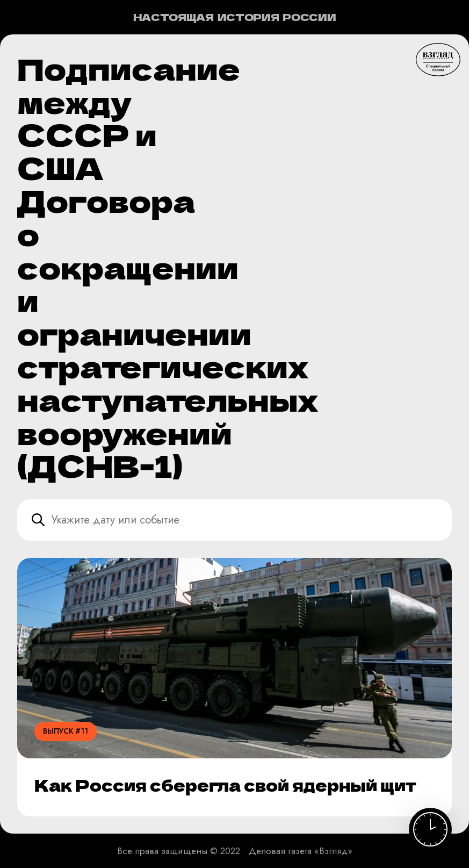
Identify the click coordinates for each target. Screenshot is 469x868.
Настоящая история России (235, 17)
